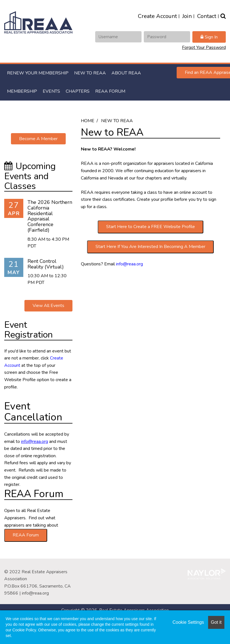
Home (88, 121)
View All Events (48, 306)
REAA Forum (110, 91)
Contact (207, 16)
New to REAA (90, 73)
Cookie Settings (188, 622)
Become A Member (38, 139)
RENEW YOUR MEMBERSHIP (38, 73)
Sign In (211, 37)
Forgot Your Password (204, 47)
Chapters (78, 91)
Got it (216, 622)
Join (187, 16)
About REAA (126, 73)
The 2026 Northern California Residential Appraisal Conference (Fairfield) (50, 216)
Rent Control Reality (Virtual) (46, 264)
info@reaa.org (129, 264)
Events (51, 91)
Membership (22, 91)
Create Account (157, 16)
